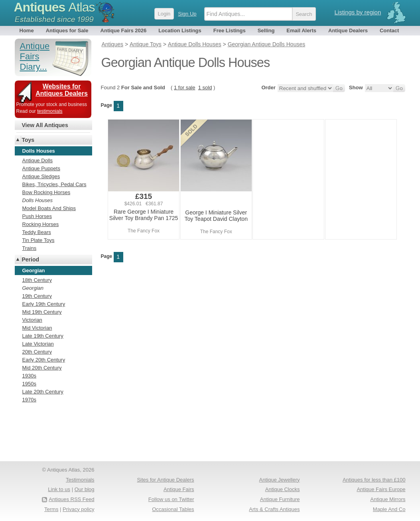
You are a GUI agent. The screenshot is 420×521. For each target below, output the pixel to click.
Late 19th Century (43, 336)
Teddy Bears (37, 232)
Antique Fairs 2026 (124, 30)
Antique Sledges (41, 176)
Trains (30, 248)
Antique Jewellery (280, 480)
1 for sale (184, 87)
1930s (29, 376)
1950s (29, 384)
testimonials (50, 111)
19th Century (37, 296)
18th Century (37, 280)
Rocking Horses (41, 224)
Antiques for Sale (67, 30)
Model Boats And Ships (49, 208)
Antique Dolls (38, 160)
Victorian (32, 320)
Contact (389, 30)
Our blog (85, 489)
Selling (266, 30)
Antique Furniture (280, 499)
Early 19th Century (44, 304)
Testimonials (80, 480)
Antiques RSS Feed (71, 499)
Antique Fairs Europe (381, 489)
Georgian (33, 288)
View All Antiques (45, 125)
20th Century (37, 352)
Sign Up (187, 14)
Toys (28, 140)
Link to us (59, 489)
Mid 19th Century (42, 312)
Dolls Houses (38, 200)
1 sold (205, 87)
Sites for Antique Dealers (165, 480)
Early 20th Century (44, 360)
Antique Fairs (179, 489)
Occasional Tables (173, 509)
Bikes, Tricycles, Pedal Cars (54, 184)
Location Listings (180, 30)
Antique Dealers (348, 30)
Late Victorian (38, 344)
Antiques (54, 7)
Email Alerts (301, 30)
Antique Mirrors (388, 499)
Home (27, 30)
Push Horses (37, 216)
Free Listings (230, 30)
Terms (51, 509)
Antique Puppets (41, 168)
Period (31, 260)
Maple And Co (389, 509)
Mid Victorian (37, 328)
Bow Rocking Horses (46, 192)
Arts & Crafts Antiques (274, 509)
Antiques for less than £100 (374, 480)
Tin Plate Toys (38, 240)
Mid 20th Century (42, 368)
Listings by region (358, 12)
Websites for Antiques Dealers (62, 90)
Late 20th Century (43, 392)
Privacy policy (78, 509)
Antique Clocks (283, 489)
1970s (29, 400)
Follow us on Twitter (171, 499)
